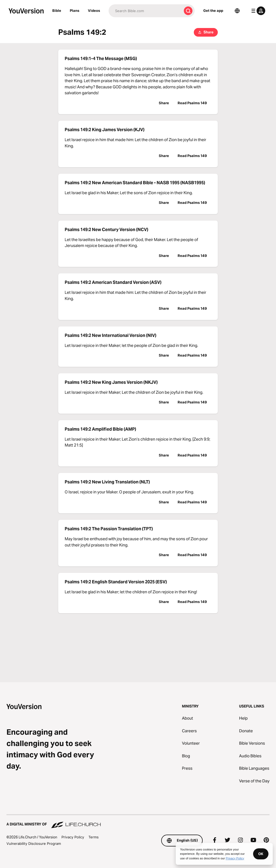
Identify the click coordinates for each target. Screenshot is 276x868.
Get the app (213, 11)
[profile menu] (257, 11)
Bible (57, 11)
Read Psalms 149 (192, 103)
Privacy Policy (73, 837)
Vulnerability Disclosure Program (34, 843)
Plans (75, 11)
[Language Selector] (237, 11)
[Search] (145, 11)
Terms (94, 837)
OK (261, 854)
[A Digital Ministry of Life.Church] (138, 822)
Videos (94, 11)
